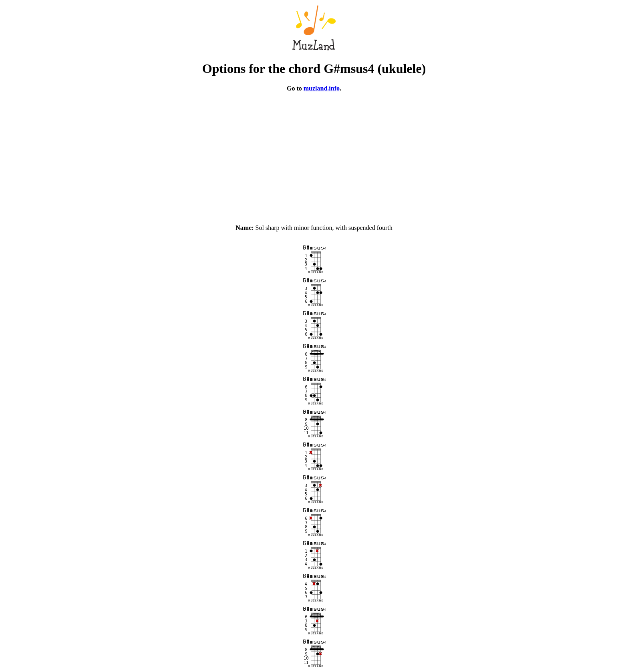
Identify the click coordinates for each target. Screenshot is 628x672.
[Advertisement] (314, 155)
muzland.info (322, 88)
